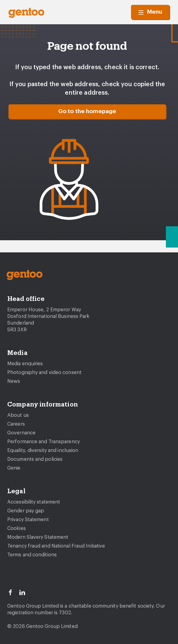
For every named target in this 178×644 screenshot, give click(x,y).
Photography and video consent (44, 373)
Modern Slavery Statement (38, 537)
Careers (16, 424)
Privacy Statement (28, 520)
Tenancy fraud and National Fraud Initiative (56, 546)
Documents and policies (35, 459)
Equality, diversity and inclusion (43, 450)
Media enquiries (25, 364)
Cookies (17, 528)
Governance (21, 433)
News (14, 381)
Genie (14, 468)
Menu (150, 12)
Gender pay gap (26, 511)
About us (18, 415)
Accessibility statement (34, 502)
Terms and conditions (32, 555)
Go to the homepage (87, 111)
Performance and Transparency (44, 442)
